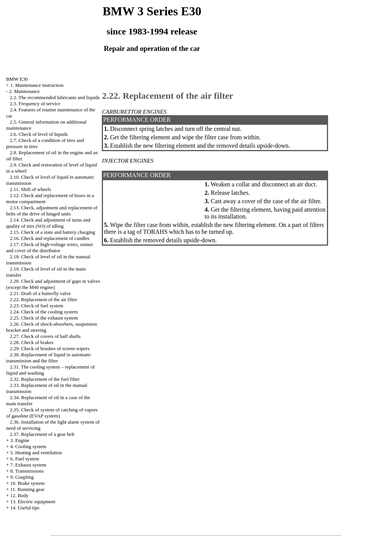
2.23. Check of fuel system (37, 306)
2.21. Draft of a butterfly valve (40, 293)
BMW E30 (17, 79)
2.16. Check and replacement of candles (50, 238)
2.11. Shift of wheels (30, 189)
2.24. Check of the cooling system (44, 312)
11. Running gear (27, 489)
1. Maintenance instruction (37, 85)
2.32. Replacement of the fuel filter (45, 379)
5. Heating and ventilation (36, 453)
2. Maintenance (24, 91)
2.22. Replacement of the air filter (44, 299)
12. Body (20, 495)
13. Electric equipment (33, 502)
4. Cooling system (28, 446)
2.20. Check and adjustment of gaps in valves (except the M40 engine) (53, 284)
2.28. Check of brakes (32, 342)
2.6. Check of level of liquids (39, 134)
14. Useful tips (25, 508)
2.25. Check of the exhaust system (44, 318)
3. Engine (20, 440)
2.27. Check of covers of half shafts (45, 336)
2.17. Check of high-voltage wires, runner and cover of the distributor (50, 247)
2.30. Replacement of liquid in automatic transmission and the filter (49, 358)
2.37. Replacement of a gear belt (42, 434)
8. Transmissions (27, 471)
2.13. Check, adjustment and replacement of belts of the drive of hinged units (52, 211)
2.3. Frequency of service (35, 104)
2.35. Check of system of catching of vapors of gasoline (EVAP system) (52, 413)
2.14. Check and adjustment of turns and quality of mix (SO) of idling (48, 223)
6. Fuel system (25, 459)
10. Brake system (28, 483)
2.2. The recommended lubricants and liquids (55, 97)
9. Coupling (22, 477)
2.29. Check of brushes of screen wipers (50, 348)
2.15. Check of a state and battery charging (53, 232)
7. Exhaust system (28, 465)
